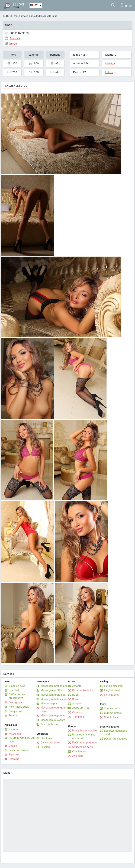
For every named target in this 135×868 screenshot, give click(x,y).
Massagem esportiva (53, 716)
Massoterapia (49, 704)
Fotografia (15, 734)
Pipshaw (14, 755)
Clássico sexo (17, 686)
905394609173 (19, 33)
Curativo (77, 712)
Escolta (13, 729)
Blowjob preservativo (85, 731)
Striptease (47, 738)
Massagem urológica (53, 695)
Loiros (109, 72)
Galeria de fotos (16, 86)
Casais (13, 746)
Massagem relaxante (53, 720)
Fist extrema (111, 695)
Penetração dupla (19, 707)
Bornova (24, 16)
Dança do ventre (50, 743)
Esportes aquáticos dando (116, 732)
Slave (75, 699)
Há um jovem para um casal (22, 740)
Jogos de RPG (81, 708)
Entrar (126, 5)
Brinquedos (15, 711)
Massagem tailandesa (54, 699)
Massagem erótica (52, 690)
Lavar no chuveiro (19, 750)
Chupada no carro (83, 747)
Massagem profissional (54, 686)
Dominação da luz (83, 690)
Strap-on (77, 704)
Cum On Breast (113, 713)
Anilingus (78, 756)
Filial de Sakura (50, 724)
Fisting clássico (113, 686)
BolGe (32, 16)
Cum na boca (112, 708)
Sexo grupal (16, 702)
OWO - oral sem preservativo (18, 696)
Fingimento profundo (84, 743)
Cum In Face (111, 717)
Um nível (14, 690)
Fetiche (13, 716)
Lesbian (45, 747)
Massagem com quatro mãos (54, 709)
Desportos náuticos (116, 739)
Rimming (14, 759)
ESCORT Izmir (11, 16)
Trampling (78, 717)
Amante (77, 686)
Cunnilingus (79, 751)
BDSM (76, 695)
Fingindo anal (112, 690)
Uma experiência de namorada (84, 736)
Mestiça (110, 64)
